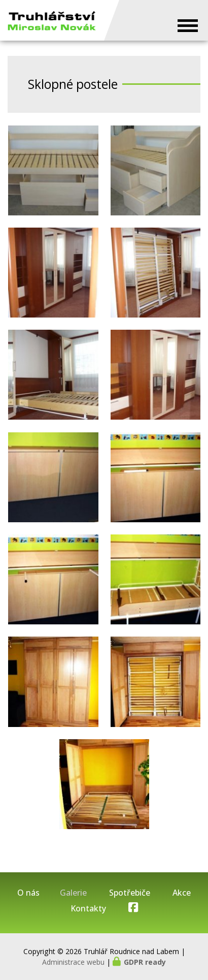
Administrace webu (73, 962)
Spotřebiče (130, 893)
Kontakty (88, 909)
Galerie (73, 893)
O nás (28, 893)
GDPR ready (145, 962)
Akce (182, 893)
